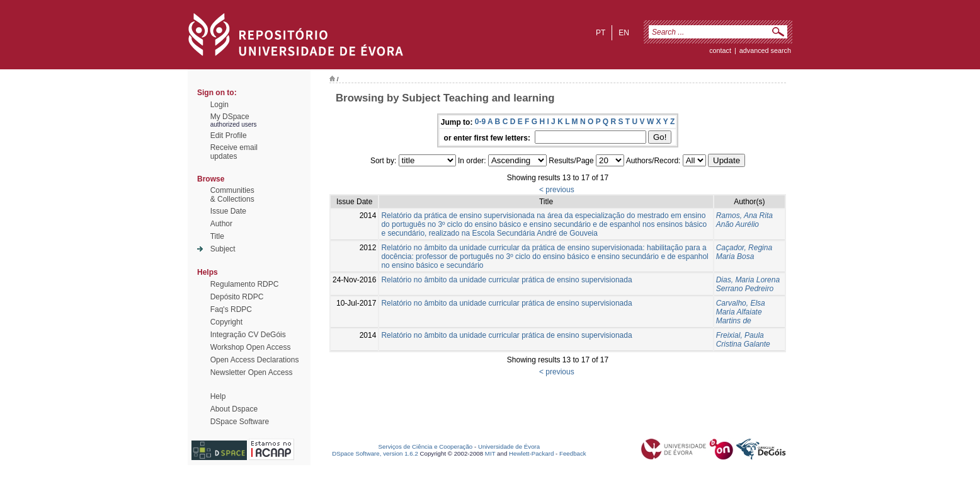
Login (219, 105)
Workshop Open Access (251, 347)
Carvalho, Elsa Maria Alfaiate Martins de (741, 312)
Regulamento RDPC (245, 284)
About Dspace (234, 409)
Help (218, 396)
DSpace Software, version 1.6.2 (375, 453)
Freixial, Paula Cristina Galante (743, 340)
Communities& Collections (232, 195)
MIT (490, 453)
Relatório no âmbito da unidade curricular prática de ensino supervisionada (506, 280)
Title (217, 236)
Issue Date (228, 211)
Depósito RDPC (237, 297)
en (624, 33)
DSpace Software (240, 422)
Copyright (226, 322)
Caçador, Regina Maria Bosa (744, 252)
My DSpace (230, 117)
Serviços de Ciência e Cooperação (426, 447)
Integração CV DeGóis (248, 335)
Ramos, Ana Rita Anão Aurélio (744, 220)
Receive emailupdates (234, 152)
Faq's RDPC (231, 309)
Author (221, 224)
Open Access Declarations (255, 360)
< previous (557, 190)
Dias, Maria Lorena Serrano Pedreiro (748, 284)
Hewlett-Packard (531, 453)
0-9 (480, 122)
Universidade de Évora (509, 447)
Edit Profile (229, 135)
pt (601, 33)
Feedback (573, 453)
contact (720, 50)
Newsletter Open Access (252, 372)
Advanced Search (765, 50)
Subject (223, 249)
